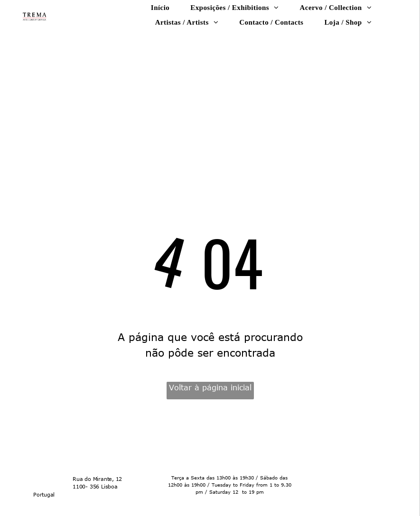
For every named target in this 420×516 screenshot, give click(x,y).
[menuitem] (160, 7)
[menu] (399, 54)
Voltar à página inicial (210, 387)
